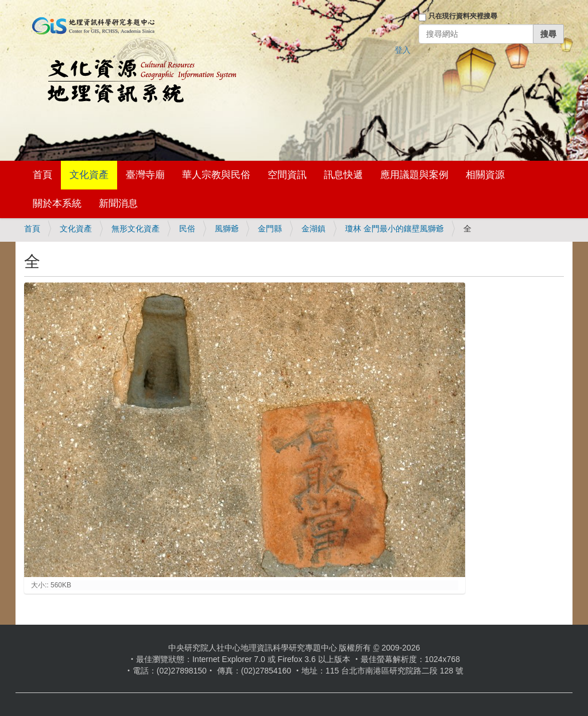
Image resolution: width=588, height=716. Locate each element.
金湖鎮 (314, 229)
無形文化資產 (136, 229)
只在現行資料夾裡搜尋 (463, 16)
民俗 (187, 229)
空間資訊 (287, 175)
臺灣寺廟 (145, 175)
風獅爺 (227, 229)
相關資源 (485, 175)
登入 (403, 50)
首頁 (42, 175)
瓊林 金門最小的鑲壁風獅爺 (394, 229)
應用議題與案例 (414, 175)
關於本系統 (57, 204)
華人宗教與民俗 (216, 175)
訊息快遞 (343, 175)
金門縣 (270, 229)
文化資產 (89, 175)
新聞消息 (118, 204)
